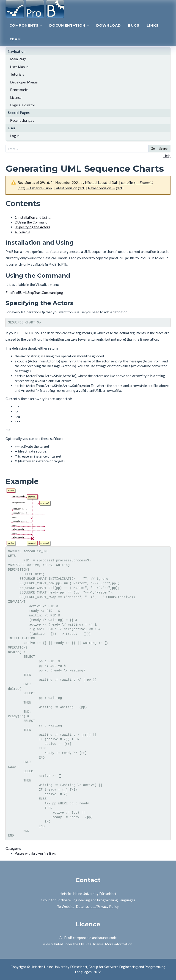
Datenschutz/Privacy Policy (97, 906)
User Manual (20, 67)
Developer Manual (24, 82)
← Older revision (39, 188)
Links (153, 31)
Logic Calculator (23, 105)
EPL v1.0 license (91, 944)
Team (15, 45)
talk (116, 182)
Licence (16, 97)
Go (153, 149)
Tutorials (17, 74)
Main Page (18, 59)
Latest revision (66, 188)
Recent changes (22, 120)
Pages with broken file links (35, 853)
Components (26, 31)
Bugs (134, 31)
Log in (15, 136)
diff (21, 188)
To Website (66, 906)
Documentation (69, 31)
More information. (119, 944)
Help (167, 156)
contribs (127, 182)
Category (13, 848)
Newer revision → (102, 188)
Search (164, 149)
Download (109, 31)
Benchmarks (19, 90)
